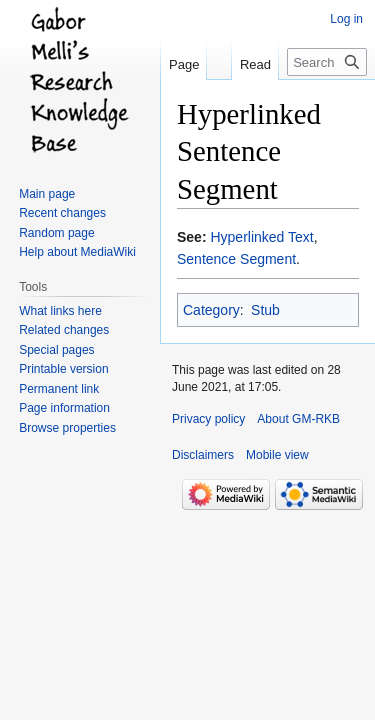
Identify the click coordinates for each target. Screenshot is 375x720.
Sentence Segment (236, 259)
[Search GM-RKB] (327, 62)
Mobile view (277, 455)
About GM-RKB (298, 419)
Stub (265, 310)
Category (211, 310)
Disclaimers (203, 455)
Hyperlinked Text (261, 237)
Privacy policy (208, 419)
